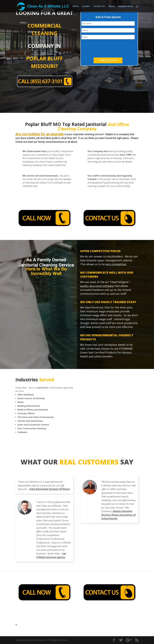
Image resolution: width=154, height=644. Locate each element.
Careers (86, 6)
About (112, 6)
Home (75, 6)
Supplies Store (126, 6)
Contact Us (99, 6)
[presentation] (103, 47)
